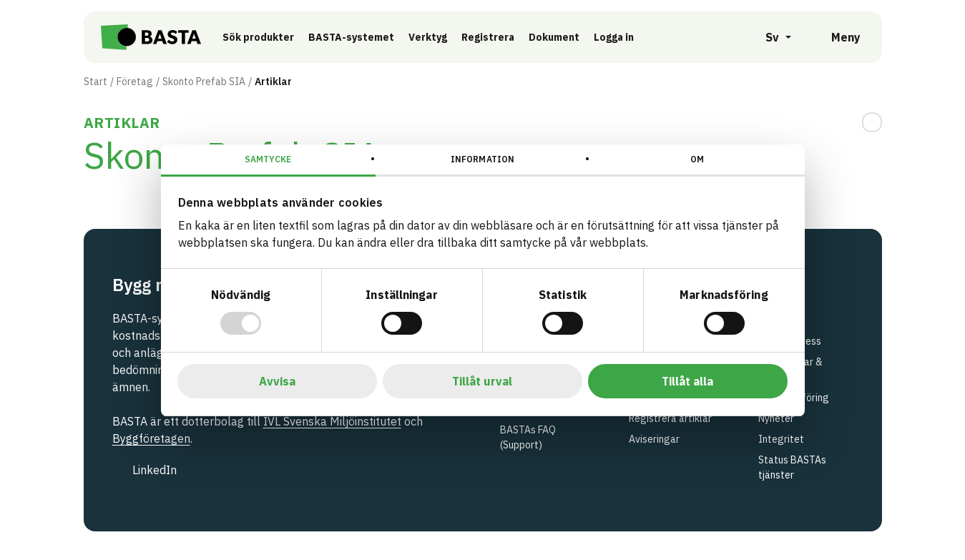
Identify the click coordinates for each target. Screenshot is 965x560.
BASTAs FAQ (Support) (528, 437)
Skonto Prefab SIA (204, 82)
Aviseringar (654, 439)
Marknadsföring (794, 398)
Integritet (781, 439)
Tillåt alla (687, 381)
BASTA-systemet (351, 37)
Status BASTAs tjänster (792, 467)
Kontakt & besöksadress (790, 334)
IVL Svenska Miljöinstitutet (332, 421)
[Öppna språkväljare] (770, 37)
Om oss (775, 305)
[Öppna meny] (836, 37)
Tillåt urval (482, 381)
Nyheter (776, 418)
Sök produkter (258, 37)
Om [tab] (697, 159)
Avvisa (277, 381)
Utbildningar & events (790, 369)
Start (95, 82)
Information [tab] (482, 159)
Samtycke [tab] (268, 159)
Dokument (554, 37)
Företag (135, 82)
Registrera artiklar (670, 418)
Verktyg (428, 37)
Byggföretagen (151, 438)
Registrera (488, 37)
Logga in (617, 36)
